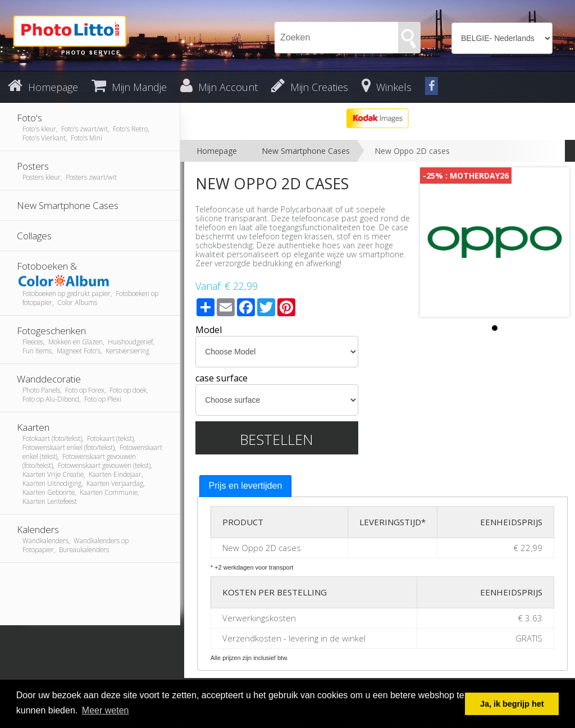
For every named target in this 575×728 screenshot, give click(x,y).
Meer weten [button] (106, 710)
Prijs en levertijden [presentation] (246, 486)
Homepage (217, 151)
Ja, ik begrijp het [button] (512, 704)
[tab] (246, 486)
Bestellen (277, 439)
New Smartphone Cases (306, 151)
